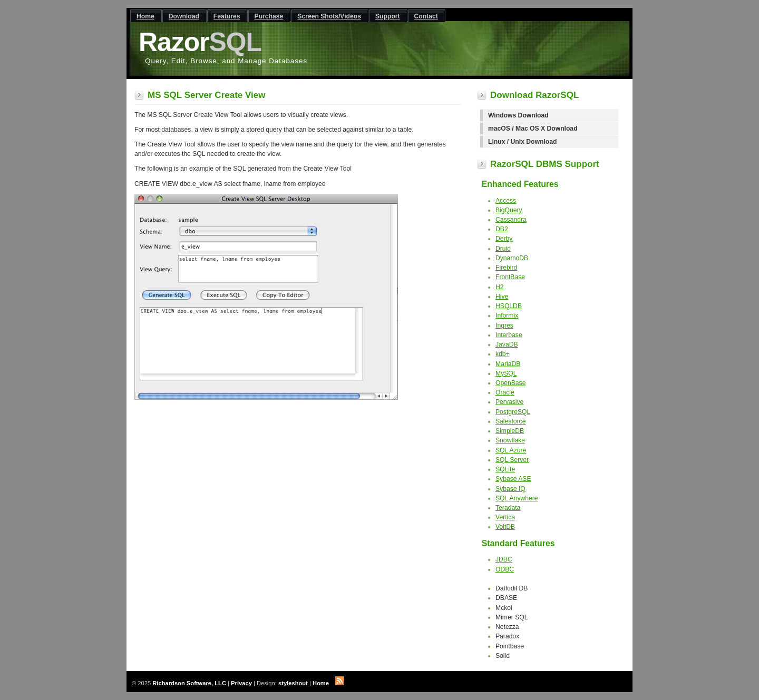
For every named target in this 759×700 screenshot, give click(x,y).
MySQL (506, 373)
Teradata (508, 508)
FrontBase (510, 277)
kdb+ (503, 354)
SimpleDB (510, 431)
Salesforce (510, 421)
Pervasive (509, 402)
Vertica (505, 517)
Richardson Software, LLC (189, 683)
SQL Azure (511, 450)
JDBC (504, 559)
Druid (503, 249)
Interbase (509, 335)
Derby (504, 239)
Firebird (506, 268)
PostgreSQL (513, 412)
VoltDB (505, 527)
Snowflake (510, 440)
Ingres (504, 326)
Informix (507, 316)
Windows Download (518, 115)
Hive (502, 297)
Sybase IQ (510, 489)
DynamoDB (512, 258)
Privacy (241, 683)
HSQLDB (509, 306)
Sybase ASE (513, 479)
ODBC (505, 569)
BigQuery (509, 210)
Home (321, 683)
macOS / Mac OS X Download (533, 129)
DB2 (502, 229)
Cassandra (511, 220)
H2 (500, 287)
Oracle (505, 392)
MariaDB (508, 364)
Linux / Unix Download (522, 142)
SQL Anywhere (517, 498)
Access (506, 201)
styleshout (293, 683)
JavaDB (507, 344)
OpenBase (510, 383)
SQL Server (512, 460)
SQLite (505, 469)
